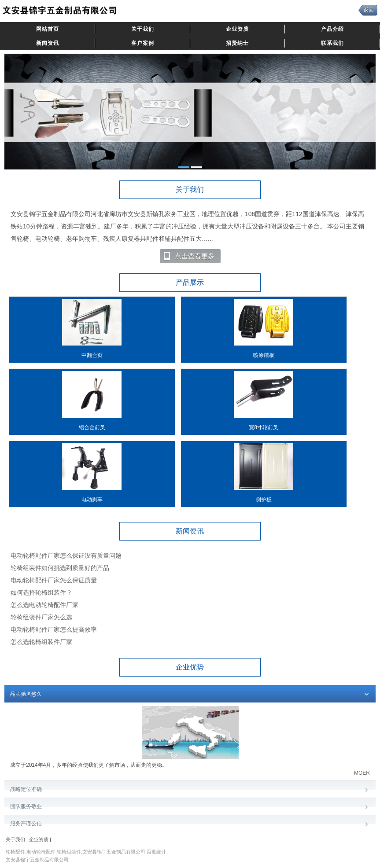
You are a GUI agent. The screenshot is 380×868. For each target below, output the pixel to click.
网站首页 (48, 29)
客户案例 (143, 43)
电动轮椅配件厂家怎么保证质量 (54, 580)
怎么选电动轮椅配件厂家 (44, 605)
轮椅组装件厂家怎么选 (41, 617)
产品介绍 (332, 29)
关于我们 (143, 29)
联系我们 (332, 43)
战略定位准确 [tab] (190, 790)
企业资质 (237, 29)
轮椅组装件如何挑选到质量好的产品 (60, 568)
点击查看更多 (189, 256)
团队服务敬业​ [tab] (190, 807)
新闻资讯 (48, 43)
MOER (362, 773)
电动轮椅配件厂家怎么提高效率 (54, 629)
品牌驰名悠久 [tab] (190, 695)
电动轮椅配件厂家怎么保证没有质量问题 (66, 555)
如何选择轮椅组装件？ (41, 592)
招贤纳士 (237, 43)
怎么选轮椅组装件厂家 (41, 642)
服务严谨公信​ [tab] (190, 824)
